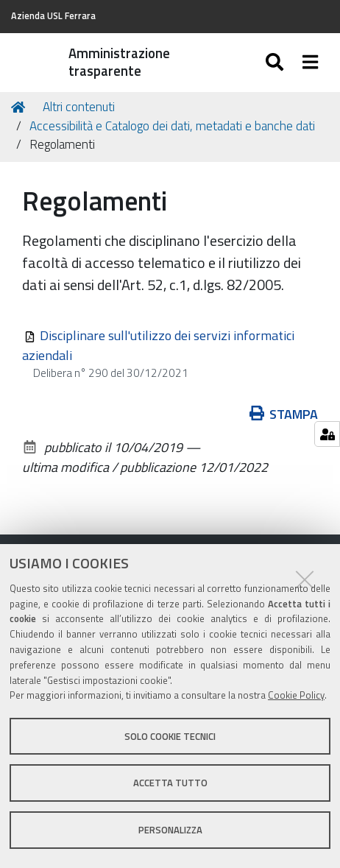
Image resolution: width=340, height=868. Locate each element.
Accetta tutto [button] (170, 783)
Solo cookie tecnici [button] (170, 736)
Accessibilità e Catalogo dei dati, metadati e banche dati (172, 126)
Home (21, 107)
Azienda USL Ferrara (53, 16)
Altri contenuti (79, 107)
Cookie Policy (296, 695)
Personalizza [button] (170, 830)
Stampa (284, 414)
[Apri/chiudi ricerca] (276, 63)
